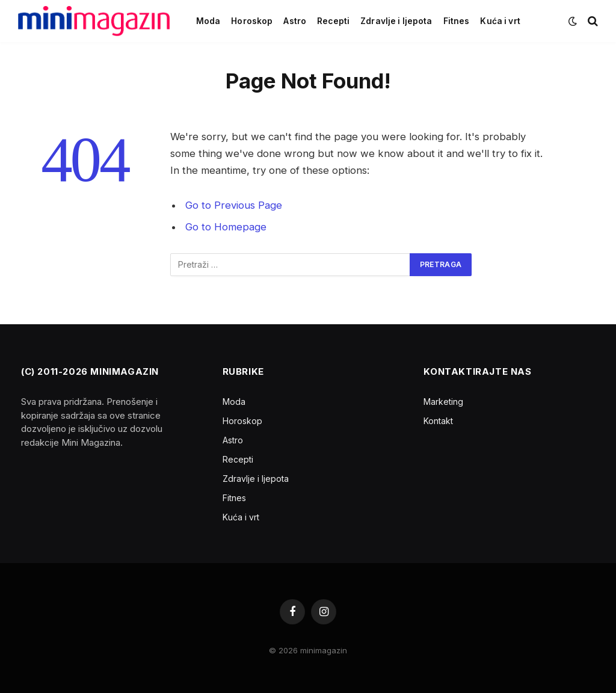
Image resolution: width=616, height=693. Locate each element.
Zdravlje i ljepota (396, 21)
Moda (208, 21)
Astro (295, 21)
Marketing (443, 402)
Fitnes (457, 21)
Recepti (333, 21)
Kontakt (438, 421)
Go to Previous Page (234, 205)
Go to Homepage (226, 227)
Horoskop (252, 21)
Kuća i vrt (500, 21)
